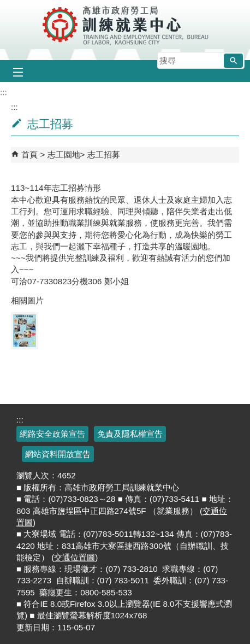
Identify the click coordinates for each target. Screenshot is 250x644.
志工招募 (104, 154)
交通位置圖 (75, 557)
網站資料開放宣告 (58, 454)
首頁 (29, 154)
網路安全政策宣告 (52, 434)
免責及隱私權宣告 (130, 434)
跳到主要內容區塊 (6, 6)
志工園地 (64, 154)
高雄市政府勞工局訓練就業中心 (125, 25)
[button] (233, 61)
